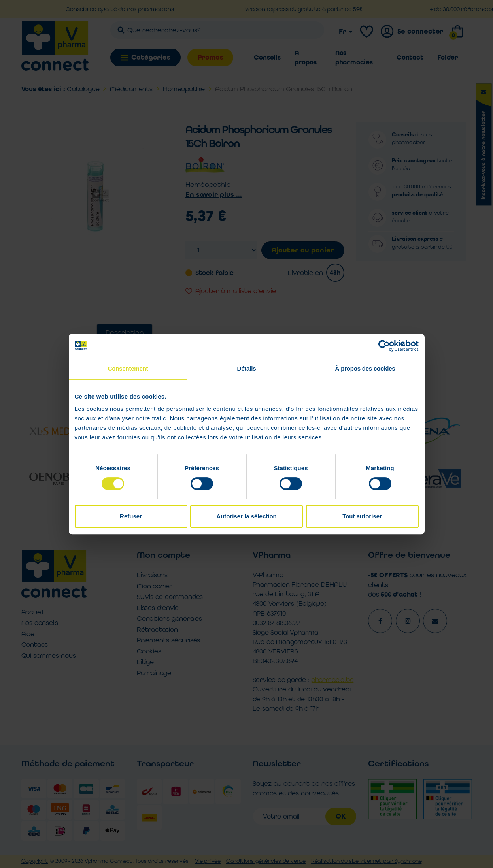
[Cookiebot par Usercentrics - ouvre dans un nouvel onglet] (384, 346)
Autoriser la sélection (246, 516)
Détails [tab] (247, 368)
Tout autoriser (362, 516)
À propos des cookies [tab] (365, 368)
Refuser (131, 516)
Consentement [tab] (128, 368)
